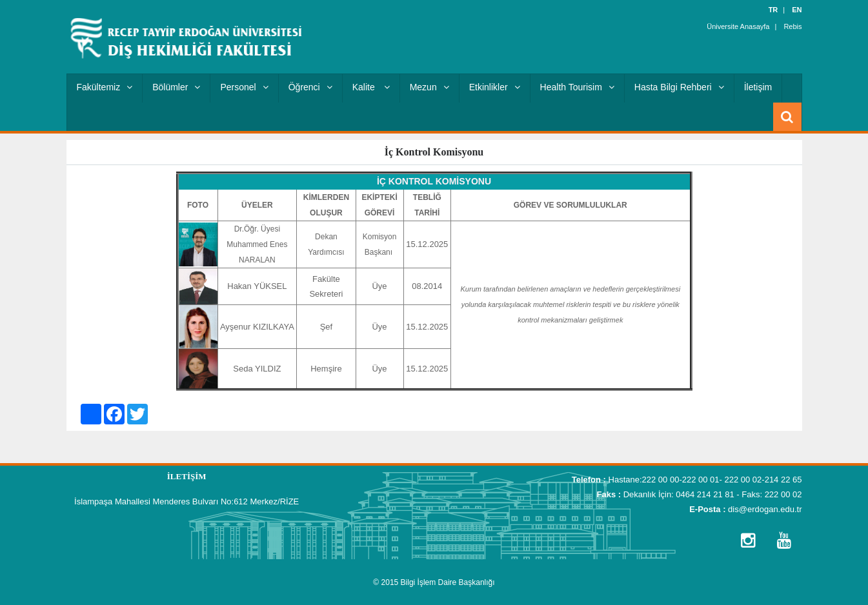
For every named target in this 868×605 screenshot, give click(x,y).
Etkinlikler (495, 87)
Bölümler (176, 87)
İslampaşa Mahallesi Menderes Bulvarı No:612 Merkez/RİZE (187, 501)
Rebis (792, 26)
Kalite (371, 87)
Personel (244, 87)
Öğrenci (310, 87)
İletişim (758, 87)
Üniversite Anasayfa (738, 26)
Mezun (429, 87)
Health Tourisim (577, 87)
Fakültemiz (105, 87)
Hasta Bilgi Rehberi (679, 87)
